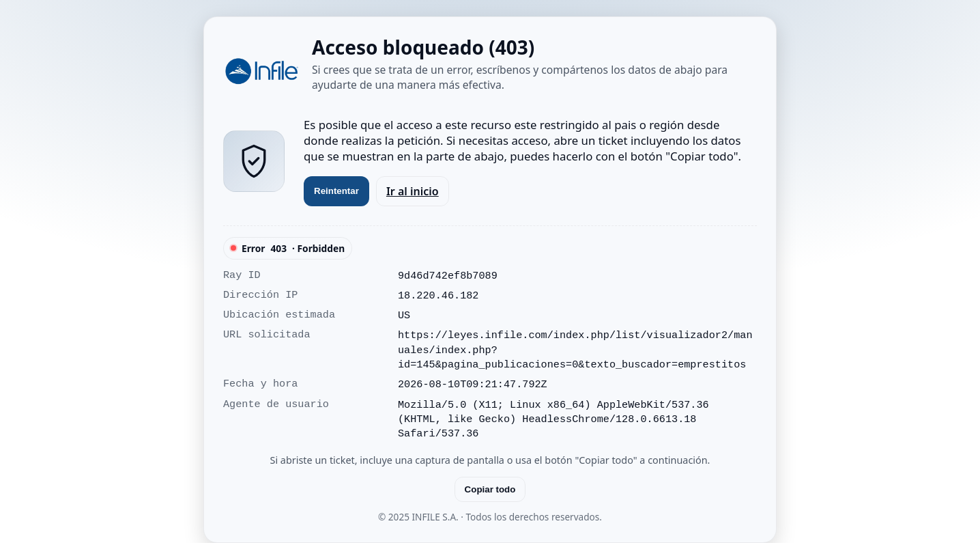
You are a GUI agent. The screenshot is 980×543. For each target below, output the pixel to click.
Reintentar (336, 191)
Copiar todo (490, 489)
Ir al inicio (413, 191)
